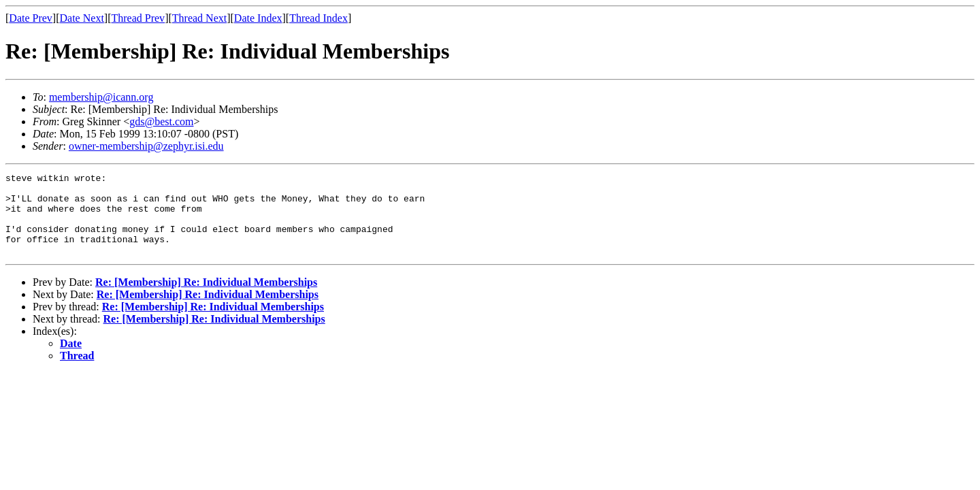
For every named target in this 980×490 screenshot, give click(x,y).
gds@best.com (161, 121)
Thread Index (318, 18)
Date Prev (31, 18)
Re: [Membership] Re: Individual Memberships (206, 298)
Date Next (82, 18)
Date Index (258, 18)
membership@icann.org (101, 97)
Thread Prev (138, 18)
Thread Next (199, 18)
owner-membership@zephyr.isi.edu (146, 146)
